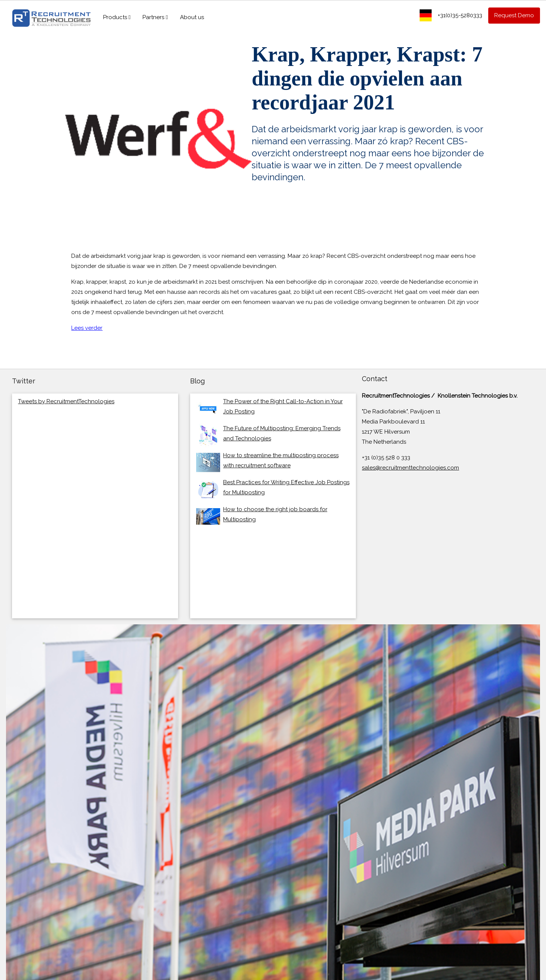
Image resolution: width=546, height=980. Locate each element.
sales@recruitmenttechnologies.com (410, 468)
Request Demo (514, 15)
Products (117, 17)
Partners (155, 17)
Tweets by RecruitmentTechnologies (66, 401)
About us (192, 17)
